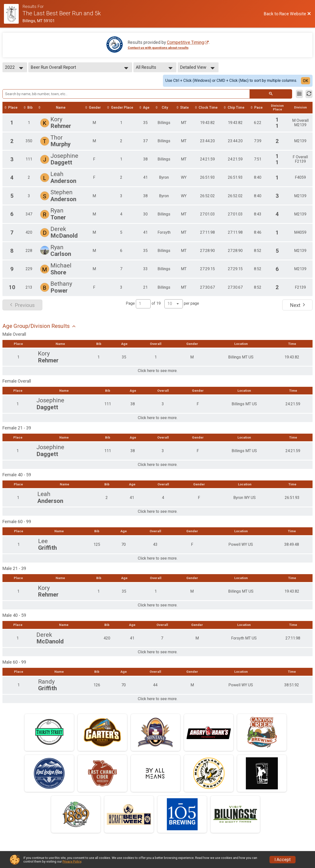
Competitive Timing (185, 42)
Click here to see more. (158, 371)
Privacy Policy (72, 861)
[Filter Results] (299, 94)
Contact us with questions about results (158, 48)
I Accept (283, 860)
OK (306, 81)
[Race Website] (13, 14)
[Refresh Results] (309, 94)
